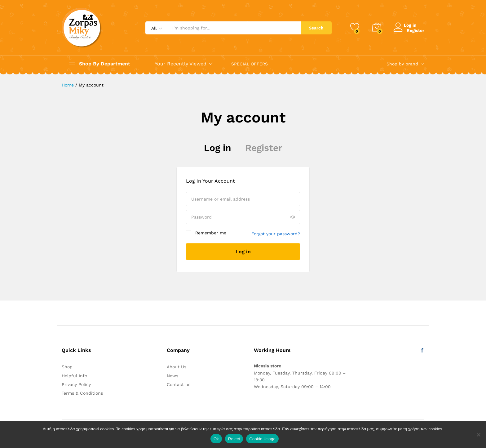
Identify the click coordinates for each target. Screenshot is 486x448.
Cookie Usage (262, 439)
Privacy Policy (76, 384)
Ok (216, 439)
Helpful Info (74, 376)
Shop (67, 367)
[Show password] (293, 217)
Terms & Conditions (82, 393)
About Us (177, 367)
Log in (218, 148)
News (172, 376)
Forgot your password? (276, 234)
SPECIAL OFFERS (250, 64)
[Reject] (478, 435)
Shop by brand (402, 64)
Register (415, 30)
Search (316, 28)
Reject (234, 439)
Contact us (179, 384)
